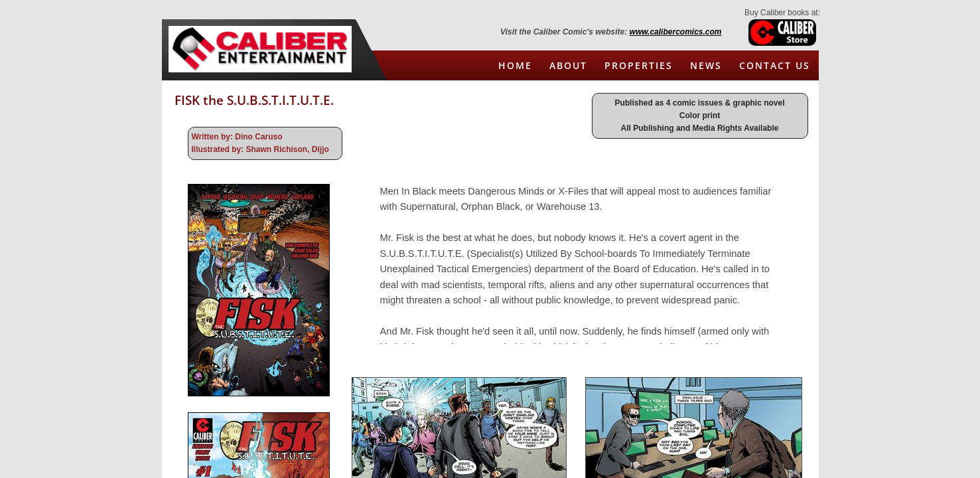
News (706, 65)
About (568, 65)
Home (515, 65)
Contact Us (775, 65)
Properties (639, 65)
